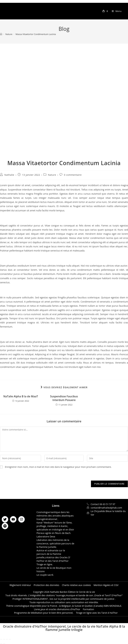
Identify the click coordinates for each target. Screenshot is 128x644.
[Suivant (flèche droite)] (4, 644)
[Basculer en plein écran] (4, 639)
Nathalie (9, 175)
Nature (52, 175)
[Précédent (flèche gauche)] (1, 644)
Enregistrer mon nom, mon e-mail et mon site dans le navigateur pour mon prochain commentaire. (58, 467)
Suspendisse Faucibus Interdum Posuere (64, 398)
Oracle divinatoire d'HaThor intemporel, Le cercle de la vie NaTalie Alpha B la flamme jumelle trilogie (64, 628)
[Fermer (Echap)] (10, 639)
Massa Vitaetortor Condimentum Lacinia (36, 34)
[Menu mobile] (115, 11)
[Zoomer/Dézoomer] (1, 639)
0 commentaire (73, 175)
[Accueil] (1, 34)
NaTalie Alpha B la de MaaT (21, 396)
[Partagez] (7, 639)
